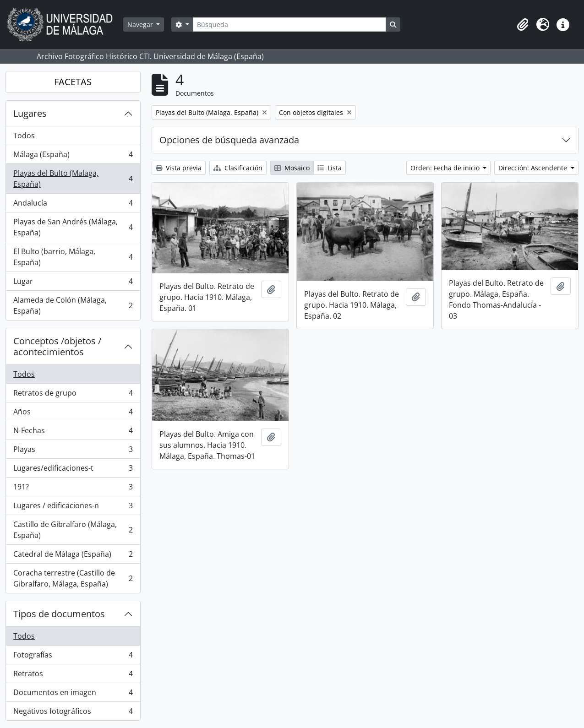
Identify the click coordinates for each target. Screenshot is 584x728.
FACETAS (73, 82)
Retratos (73, 676)
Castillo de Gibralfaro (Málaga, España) (73, 530)
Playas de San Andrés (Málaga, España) (73, 227)
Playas (73, 451)
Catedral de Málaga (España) (73, 556)
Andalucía (73, 205)
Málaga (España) (73, 156)
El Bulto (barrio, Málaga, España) (73, 257)
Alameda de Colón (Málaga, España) (73, 305)
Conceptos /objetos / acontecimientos (57, 346)
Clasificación (238, 168)
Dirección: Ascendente (534, 168)
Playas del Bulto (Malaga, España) (73, 179)
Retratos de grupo (73, 395)
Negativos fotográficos (73, 713)
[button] (523, 25)
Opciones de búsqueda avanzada (229, 140)
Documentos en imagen (73, 694)
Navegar (141, 24)
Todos (24, 136)
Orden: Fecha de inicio (446, 168)
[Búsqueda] (289, 24)
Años (73, 414)
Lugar (73, 283)
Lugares (30, 113)
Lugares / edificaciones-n (73, 508)
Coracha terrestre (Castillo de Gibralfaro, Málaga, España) (73, 578)
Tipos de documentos (59, 614)
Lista (330, 168)
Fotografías (73, 657)
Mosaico (292, 168)
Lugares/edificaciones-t (73, 470)
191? (73, 489)
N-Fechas (73, 432)
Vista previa (179, 168)
